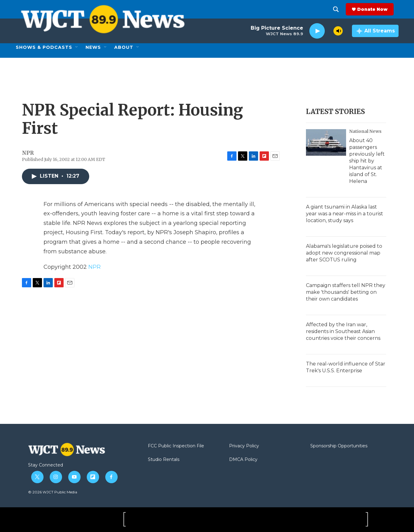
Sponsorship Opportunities (339, 446)
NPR (94, 267)
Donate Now (377, 9)
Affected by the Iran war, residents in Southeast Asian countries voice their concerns (343, 331)
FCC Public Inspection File (176, 446)
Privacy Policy (244, 446)
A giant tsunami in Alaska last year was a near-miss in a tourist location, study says (345, 214)
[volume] (338, 31)
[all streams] (375, 31)
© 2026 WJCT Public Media (53, 492)
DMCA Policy (243, 460)
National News (365, 131)
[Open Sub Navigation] (77, 47)
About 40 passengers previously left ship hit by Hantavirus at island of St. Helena (367, 161)
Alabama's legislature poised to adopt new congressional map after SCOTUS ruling (344, 253)
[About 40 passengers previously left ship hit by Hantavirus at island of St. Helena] (326, 142)
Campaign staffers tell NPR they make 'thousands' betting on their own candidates (346, 292)
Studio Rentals (164, 460)
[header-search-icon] (341, 9)
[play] (317, 31)
